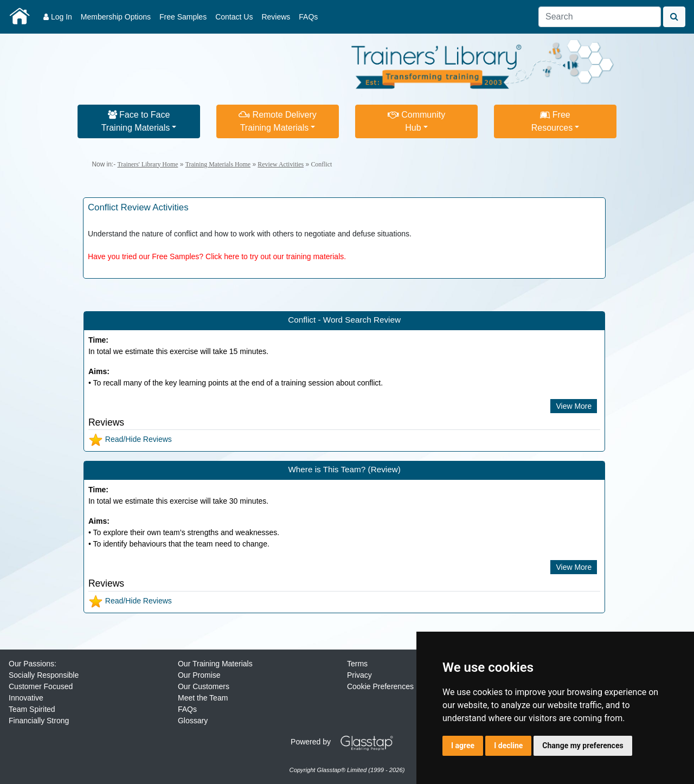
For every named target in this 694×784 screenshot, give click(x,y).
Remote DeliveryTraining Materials (278, 121)
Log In (58, 17)
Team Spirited (32, 709)
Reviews (276, 17)
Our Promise (199, 675)
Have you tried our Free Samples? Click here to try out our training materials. (217, 256)
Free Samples (183, 17)
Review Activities (281, 164)
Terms (357, 664)
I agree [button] (463, 746)
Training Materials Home (218, 164)
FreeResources (552, 121)
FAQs (308, 17)
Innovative (26, 698)
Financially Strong (39, 721)
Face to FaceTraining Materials (136, 121)
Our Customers (204, 686)
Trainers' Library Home (147, 164)
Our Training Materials (215, 664)
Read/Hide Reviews (130, 439)
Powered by (346, 742)
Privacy (359, 675)
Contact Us (234, 17)
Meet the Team (203, 698)
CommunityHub (416, 121)
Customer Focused (41, 686)
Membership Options (116, 17)
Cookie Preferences (380, 686)
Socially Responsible (44, 675)
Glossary (193, 721)
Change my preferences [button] (583, 746)
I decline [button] (508, 746)
